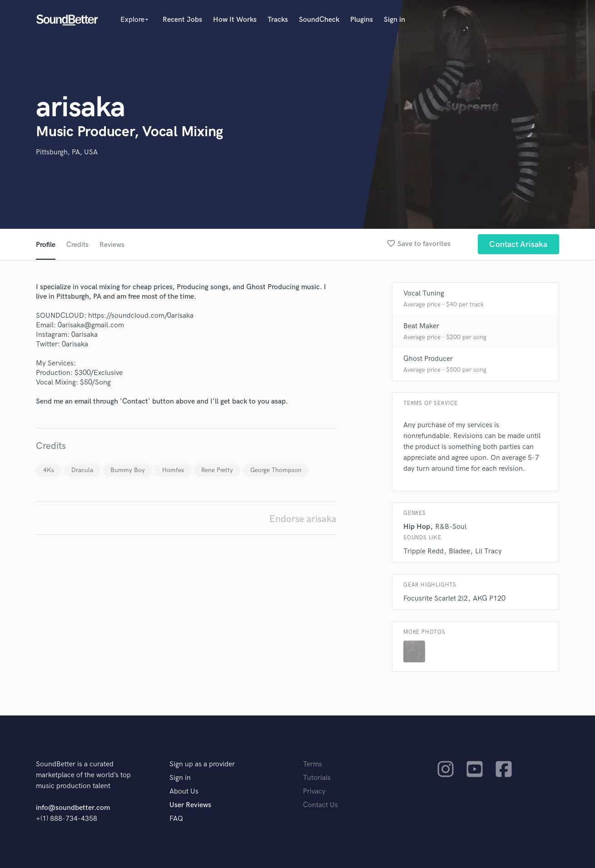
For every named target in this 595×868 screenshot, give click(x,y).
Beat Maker (421, 326)
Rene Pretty (217, 470)
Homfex (173, 470)
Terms (312, 764)
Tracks (278, 20)
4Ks (49, 470)
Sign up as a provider (202, 764)
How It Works (235, 20)
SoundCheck (319, 20)
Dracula (82, 470)
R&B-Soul (451, 527)
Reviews (113, 245)
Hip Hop (417, 527)
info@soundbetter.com (73, 808)
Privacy (314, 792)
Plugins (362, 20)
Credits (78, 245)
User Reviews (190, 805)
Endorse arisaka (303, 519)
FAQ (176, 819)
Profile (46, 245)
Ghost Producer (428, 359)
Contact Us (320, 805)
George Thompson (276, 470)
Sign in (394, 20)
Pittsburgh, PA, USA (67, 152)
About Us (184, 792)
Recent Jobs (182, 20)
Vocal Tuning (424, 293)
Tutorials (317, 778)
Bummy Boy (128, 470)
